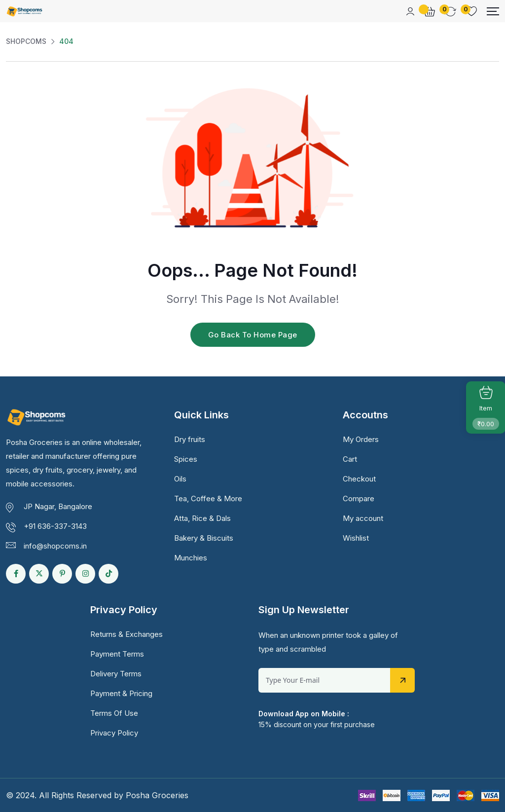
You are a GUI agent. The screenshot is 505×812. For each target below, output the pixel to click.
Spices (186, 459)
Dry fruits (190, 439)
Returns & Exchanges (126, 634)
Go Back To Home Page (253, 335)
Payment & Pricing (121, 693)
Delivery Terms (116, 674)
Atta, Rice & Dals (202, 518)
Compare (359, 498)
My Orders (361, 439)
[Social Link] (16, 574)
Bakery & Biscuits (204, 538)
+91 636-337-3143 (55, 526)
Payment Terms (117, 654)
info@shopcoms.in (55, 546)
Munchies (191, 558)
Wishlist (356, 538)
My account (363, 518)
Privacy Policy (114, 733)
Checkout (359, 479)
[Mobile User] (410, 11)
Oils (180, 479)
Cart (350, 459)
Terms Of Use (114, 713)
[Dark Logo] (24, 11)
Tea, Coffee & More (208, 498)
